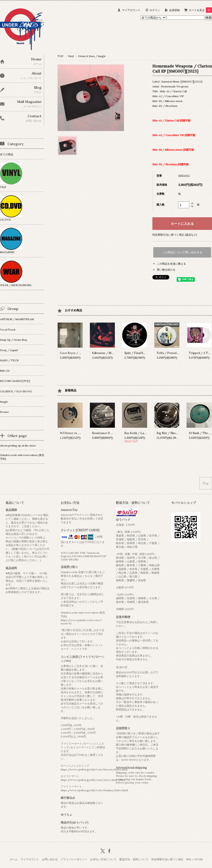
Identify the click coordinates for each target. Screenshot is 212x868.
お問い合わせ (50, 859)
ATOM (198, 859)
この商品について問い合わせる (182, 252)
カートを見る (200, 10)
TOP (60, 56)
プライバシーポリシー (74, 859)
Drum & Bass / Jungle (92, 56)
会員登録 (174, 10)
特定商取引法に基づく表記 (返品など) (175, 235)
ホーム (14, 859)
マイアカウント (131, 10)
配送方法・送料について (134, 859)
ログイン (155, 10)
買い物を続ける (166, 270)
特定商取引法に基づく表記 (167, 859)
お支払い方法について (103, 859)
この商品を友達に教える (171, 264)
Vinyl (71, 56)
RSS (189, 859)
